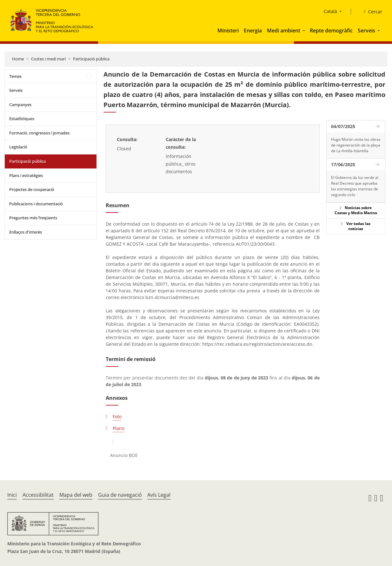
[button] (304, 31)
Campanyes (20, 105)
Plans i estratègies (26, 175)
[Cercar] (370, 12)
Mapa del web (76, 495)
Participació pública (91, 59)
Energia (253, 31)
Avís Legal (159, 495)
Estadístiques (22, 119)
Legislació (18, 147)
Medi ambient (284, 31)
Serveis (366, 31)
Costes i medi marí (48, 59)
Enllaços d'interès (26, 232)
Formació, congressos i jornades (39, 133)
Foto (117, 416)
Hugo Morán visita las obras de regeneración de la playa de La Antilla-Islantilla (356, 145)
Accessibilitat (38, 495)
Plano (119, 428)
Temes (15, 76)
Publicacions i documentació (36, 204)
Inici (12, 495)
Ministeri (228, 31)
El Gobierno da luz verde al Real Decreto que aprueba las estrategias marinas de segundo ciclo (355, 186)
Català (330, 11)
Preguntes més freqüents (33, 218)
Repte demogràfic (331, 31)
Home (18, 59)
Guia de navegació (120, 495)
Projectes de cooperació (32, 189)
